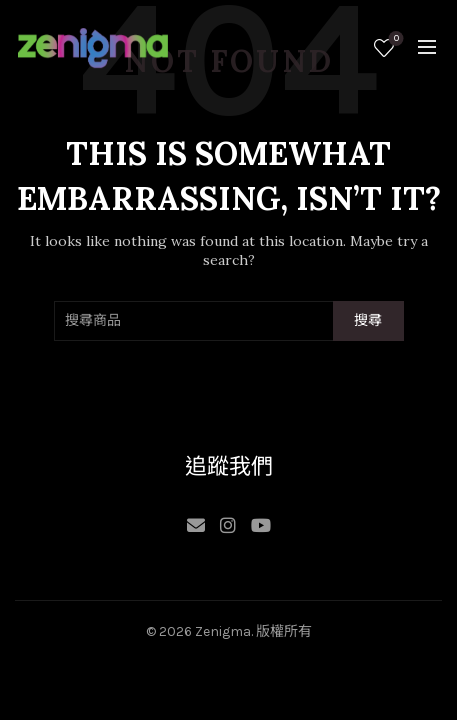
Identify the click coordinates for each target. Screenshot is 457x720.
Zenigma (223, 631)
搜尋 (368, 320)
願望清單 (394, 39)
